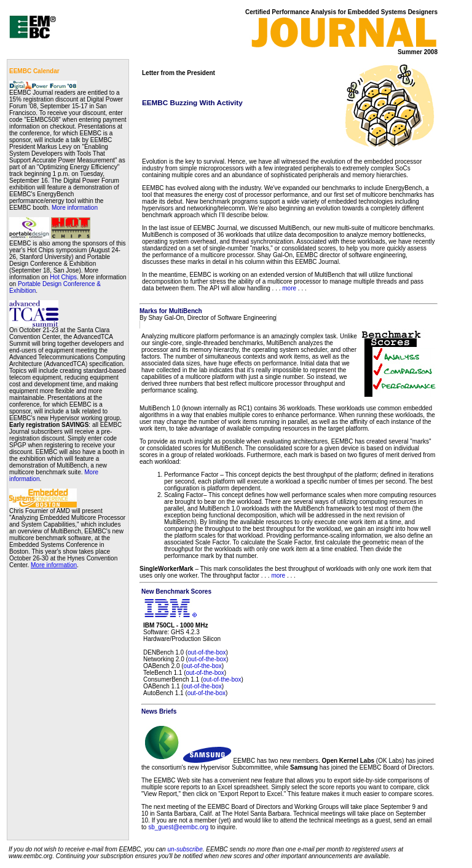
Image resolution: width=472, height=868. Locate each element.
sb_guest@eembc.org (178, 827)
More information (75, 208)
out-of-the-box (206, 652)
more (289, 288)
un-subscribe (185, 849)
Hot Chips (63, 277)
